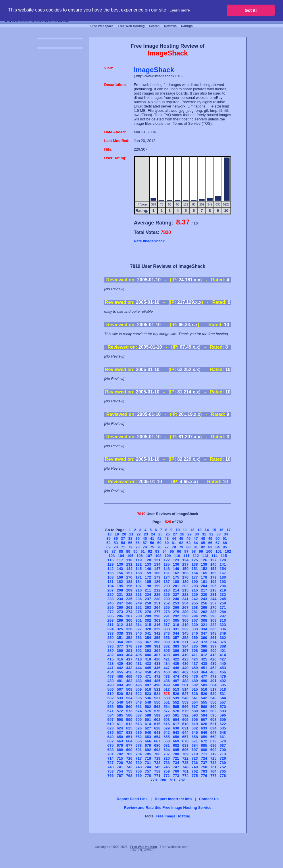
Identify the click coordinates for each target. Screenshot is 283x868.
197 (139, 586)
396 (176, 651)
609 (223, 720)
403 (120, 655)
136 (176, 564)
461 (176, 672)
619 (195, 724)
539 (176, 698)
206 (223, 586)
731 (148, 763)
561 (139, 707)
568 (204, 707)
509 (139, 689)
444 (139, 668)
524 (157, 694)
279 (176, 612)
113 (205, 556)
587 (139, 715)
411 (195, 655)
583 (223, 711)
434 (167, 664)
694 (167, 750)
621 (213, 724)
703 (129, 754)
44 (174, 538)
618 (185, 724)
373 (204, 642)
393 (148, 651)
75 (152, 547)
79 (181, 547)
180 (223, 577)
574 (139, 711)
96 (179, 551)
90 (135, 551)
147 (157, 569)
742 (129, 767)
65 (203, 543)
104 (121, 556)
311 (111, 625)
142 (111, 569)
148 (167, 569)
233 (111, 599)
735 (185, 763)
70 (116, 547)
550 (157, 702)
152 (204, 569)
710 (195, 754)
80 (188, 547)
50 (217, 538)
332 (185, 629)
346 (195, 633)
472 (157, 676)
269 (204, 607)
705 (148, 754)
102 (228, 551)
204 (204, 586)
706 (157, 754)
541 (195, 698)
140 (213, 564)
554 (195, 702)
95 (172, 551)
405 (139, 655)
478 (213, 676)
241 (185, 599)
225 (157, 595)
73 (138, 547)
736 (195, 763)
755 (129, 771)
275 (139, 612)
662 (111, 741)
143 (120, 569)
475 (185, 676)
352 (129, 638)
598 (120, 720)
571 (111, 711)
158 (139, 573)
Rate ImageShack (149, 241)
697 (195, 750)
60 (167, 543)
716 (129, 758)
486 (167, 681)
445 (148, 668)
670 (185, 741)
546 (120, 702)
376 (111, 646)
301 (139, 620)
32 (211, 534)
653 (148, 737)
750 (204, 767)
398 (195, 651)
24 (153, 534)
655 (167, 737)
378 (129, 646)
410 (185, 655)
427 (223, 659)
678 (139, 745)
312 (120, 625)
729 (129, 763)
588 (148, 715)
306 (185, 620)
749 (195, 767)
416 (120, 659)
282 (204, 612)
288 (139, 616)
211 (148, 590)
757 (148, 771)
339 (129, 633)
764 (213, 771)
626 (139, 728)
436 (185, 664)
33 (219, 534)
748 (185, 767)
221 (120, 595)
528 (195, 694)
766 (111, 776)
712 (213, 754)
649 (111, 737)
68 (225, 543)
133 (148, 564)
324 (111, 629)
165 (204, 573)
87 (113, 551)
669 (176, 741)
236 (139, 599)
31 (204, 534)
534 (129, 698)
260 (120, 607)
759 (167, 771)
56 (138, 543)
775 (195, 776)
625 (129, 728)
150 (185, 569)
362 (223, 638)
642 (167, 732)
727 (111, 763)
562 (148, 707)
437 (195, 664)
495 (129, 685)
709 (185, 754)
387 (213, 646)
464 (204, 672)
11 (185, 530)
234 (120, 599)
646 (204, 732)
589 (157, 715)
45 (181, 538)
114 (215, 556)
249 (139, 603)
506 (111, 689)
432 (148, 664)
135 (167, 564)
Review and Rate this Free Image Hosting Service (168, 807)
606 (195, 720)
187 (167, 582)
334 (204, 629)
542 (204, 698)
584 (111, 715)
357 (176, 638)
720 (167, 758)
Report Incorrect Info (173, 799)
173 (157, 577)
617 (176, 724)
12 (192, 530)
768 (129, 776)
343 (167, 633)
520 (120, 694)
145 (139, 569)
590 (167, 715)
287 (129, 616)
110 (177, 556)
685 (204, 745)
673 (213, 741)
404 (129, 655)
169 (120, 577)
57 (145, 543)
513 (176, 689)
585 (120, 715)
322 (213, 625)
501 (185, 685)
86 (106, 551)
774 (185, 776)
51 (225, 538)
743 (139, 767)
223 (139, 595)
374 (213, 642)
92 (150, 551)
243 (204, 599)
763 (204, 771)
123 (176, 560)
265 (167, 607)
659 (204, 737)
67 (217, 543)
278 (167, 612)
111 (186, 556)
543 (213, 698)
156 (120, 573)
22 (138, 534)
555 (204, 702)
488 (185, 681)
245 (223, 599)
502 (195, 685)
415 (111, 659)
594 (204, 715)
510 (148, 689)
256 (204, 603)
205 (213, 586)
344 (176, 633)
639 (139, 732)
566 (185, 707)
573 (129, 711)
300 (129, 620)
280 (185, 612)
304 (167, 620)
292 (176, 616)
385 (195, 646)
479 (223, 676)
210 (139, 590)
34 (226, 534)
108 (158, 556)
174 (167, 577)
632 (195, 728)
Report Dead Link (132, 799)
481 (120, 681)
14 (207, 530)
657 (185, 737)
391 (129, 651)
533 (120, 698)
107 (149, 556)
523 (148, 694)
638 (129, 732)
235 (129, 599)
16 (221, 530)
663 (120, 741)
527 (185, 694)
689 (120, 750)
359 (195, 638)
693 (157, 750)
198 (148, 586)
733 (167, 763)
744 (148, 767)
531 (223, 694)
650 (120, 737)
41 (152, 538)
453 (223, 668)
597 (111, 720)
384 (185, 646)
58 (152, 543)
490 (204, 681)
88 (121, 551)
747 (176, 767)
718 (148, 758)
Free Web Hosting (131, 26)
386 (204, 646)
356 (167, 638)
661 (223, 737)
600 (139, 720)
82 (203, 547)
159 (148, 573)
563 (157, 707)
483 (139, 681)
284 (223, 612)
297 (223, 616)
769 (139, 776)
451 (204, 668)
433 (157, 664)
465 (213, 672)
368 (157, 642)
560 (129, 707)
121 (157, 560)
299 (120, 620)
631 (185, 728)
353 (139, 638)
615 (157, 724)
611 (120, 724)
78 (174, 547)
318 (176, 625)
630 (176, 728)
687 (223, 745)
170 (129, 577)
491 (213, 681)
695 (176, 750)
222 (129, 595)
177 (195, 577)
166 (213, 573)
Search (154, 26)
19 (117, 534)
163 (185, 573)
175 (176, 577)
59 (159, 543)
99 (201, 551)
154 (223, 569)
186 (157, 582)
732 (157, 763)
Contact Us (209, 799)
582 (213, 711)
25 (160, 534)
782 (182, 780)
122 (167, 560)
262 (139, 607)
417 (129, 659)
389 (111, 651)
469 (129, 676)
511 (157, 689)
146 (148, 569)
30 (197, 534)
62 (181, 543)
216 (195, 590)
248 (129, 603)
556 (213, 702)
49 (210, 538)
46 (188, 538)
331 (176, 629)
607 (204, 720)
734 (176, 763)
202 (185, 586)
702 (120, 754)
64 (196, 543)
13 (199, 530)
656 (176, 737)
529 (204, 694)
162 (176, 573)
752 (223, 767)
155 (111, 573)
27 (175, 534)
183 (129, 582)
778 (223, 776)
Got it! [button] (251, 10)
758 (157, 771)
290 (157, 616)
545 (111, 702)
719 (157, 758)
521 (129, 694)
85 (225, 547)
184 (139, 582)
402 (111, 655)
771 (157, 776)
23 (146, 534)
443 (129, 668)
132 (139, 564)
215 (185, 590)
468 (120, 676)
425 (204, 659)
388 (223, 646)
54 (123, 543)
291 (167, 616)
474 (176, 676)
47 (196, 538)
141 (223, 564)
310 (223, 620)
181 (111, 582)
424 (195, 659)
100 (209, 551)
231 (213, 595)
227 (176, 595)
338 (120, 633)
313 (129, 625)
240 (176, 599)
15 (214, 530)
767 (120, 776)
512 (167, 689)
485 (157, 681)
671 (195, 741)
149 (176, 569)
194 (111, 586)
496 (139, 685)
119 (139, 560)
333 (195, 629)
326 (129, 629)
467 (111, 676)
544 (223, 698)
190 (195, 582)
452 (213, 668)
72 (130, 547)
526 (176, 694)
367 (148, 642)
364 (120, 642)
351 (120, 638)
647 (213, 732)
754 (120, 771)
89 (128, 551)
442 (120, 668)
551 (167, 702)
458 (148, 672)
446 (157, 668)
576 (157, 711)
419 (148, 659)
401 (223, 651)
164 (195, 573)
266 (176, 607)
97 (186, 551)
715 (120, 758)
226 (167, 595)
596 (223, 715)
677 (129, 745)
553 (185, 702)
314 (139, 625)
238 (157, 599)
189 (185, 582)
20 (124, 534)
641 (157, 732)
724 (204, 758)
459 (157, 672)
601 (148, 720)
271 (223, 607)
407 (157, 655)
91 (143, 551)
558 (111, 707)
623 (111, 728)
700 (223, 750)
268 (195, 607)
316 (157, 625)
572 (120, 711)
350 (111, 638)
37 (123, 538)
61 (174, 543)
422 (176, 659)
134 (157, 564)
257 (213, 603)
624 (120, 728)
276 (148, 612)
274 (129, 612)
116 (111, 560)
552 (176, 702)
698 (204, 750)
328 (148, 629)
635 (223, 728)
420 (157, 659)
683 (185, 745)
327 (139, 629)
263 (148, 607)
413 (213, 655)
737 (204, 763)
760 (176, 771)
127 (213, 560)
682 (176, 745)
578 (176, 711)
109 (168, 556)
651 (129, 737)
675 (111, 745)
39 (138, 538)
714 (111, 758)
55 (130, 543)
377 (120, 646)
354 (148, 638)
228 (185, 595)
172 (148, 577)
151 (195, 569)
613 (139, 724)
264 (157, 607)
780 (163, 780)
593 (195, 715)
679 (148, 745)
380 (148, 646)
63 (188, 543)
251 (157, 603)
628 (157, 728)
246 (111, 603)
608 (213, 720)
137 (185, 564)
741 (120, 767)
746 (167, 767)
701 (111, 754)
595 (213, 715)
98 (194, 551)
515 (195, 689)
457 (139, 672)
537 (157, 698)
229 (195, 595)
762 (195, 771)
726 (223, 758)
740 (111, 767)
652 (139, 737)
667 (157, 741)
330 (167, 629)
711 (204, 754)
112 (196, 556)
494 (120, 685)
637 (120, 732)
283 (213, 612)
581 (204, 711)
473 (167, 676)
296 (213, 616)
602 (157, 720)
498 (157, 685)
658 (195, 737)
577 (167, 711)
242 (195, 599)
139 (204, 564)
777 (213, 776)
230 (204, 595)
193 (223, 582)
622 (223, 724)
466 (223, 672)
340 (139, 633)
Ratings (187, 26)
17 (228, 530)
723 (195, 758)
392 (139, 651)
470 (139, 676)
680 (157, 745)
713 (223, 754)
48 (203, 538)
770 (148, 776)
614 (148, 724)
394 (157, 651)
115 (224, 556)
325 (120, 629)
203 (195, 586)
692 (148, 750)
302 (148, 620)
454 (111, 672)
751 (213, 767)
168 (111, 577)
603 (167, 720)
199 (157, 586)
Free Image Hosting (173, 816)
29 (189, 534)
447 (167, 668)
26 (168, 534)
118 (129, 560)
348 (213, 633)
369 (167, 642)
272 (111, 612)
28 (182, 534)
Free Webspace (102, 26)
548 (139, 702)
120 (148, 560)
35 (108, 538)
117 (120, 560)
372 (195, 642)
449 (185, 668)
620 (204, 724)
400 (213, 651)
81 (196, 547)
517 (213, 689)
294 (195, 616)
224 (148, 595)
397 (185, 651)
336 (223, 629)
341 (148, 633)
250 (148, 603)
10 (178, 530)
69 (108, 547)
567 (195, 707)
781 (172, 780)
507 (120, 689)
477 (204, 676)
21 (131, 534)
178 (204, 577)
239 (167, 599)
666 (148, 741)
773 (176, 776)
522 (139, 694)
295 (204, 616)
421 (167, 659)
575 (148, 711)
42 (159, 538)
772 (167, 776)
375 (223, 642)
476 (195, 676)
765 (223, 771)
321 (204, 625)
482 (129, 681)
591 (176, 715)
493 (111, 685)
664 (129, 741)
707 (167, 754)
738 (213, 763)
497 (148, 685)
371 (185, 642)
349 (223, 633)
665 (139, 741)
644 (185, 732)
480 (111, 681)
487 (176, 681)
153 (213, 569)
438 (204, 664)
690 (129, 750)
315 (148, 625)
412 (204, 655)
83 (210, 547)
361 (213, 638)
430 (129, 664)
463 (195, 672)
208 (120, 590)
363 (111, 642)
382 (167, 646)
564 (167, 707)
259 (111, 607)
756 (139, 771)
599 (129, 720)
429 (120, 664)
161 (167, 573)
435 (176, 664)
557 (223, 702)
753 (111, 771)
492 (223, 681)
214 (176, 590)
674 (223, 741)
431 (139, 664)
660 (213, 737)
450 (195, 668)
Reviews (170, 26)
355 (157, 638)
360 (204, 638)
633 (204, 728)
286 (120, 616)
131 (129, 564)
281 (195, 612)
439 (213, 664)
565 (176, 707)
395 (167, 651)
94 (165, 551)
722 (185, 758)
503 (204, 685)
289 (148, 616)
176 (185, 577)
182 (120, 582)
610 (111, 724)
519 (111, 694)
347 (204, 633)
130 (120, 564)
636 (111, 732)
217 (204, 590)
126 (204, 560)
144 (129, 569)
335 (213, 629)
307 (195, 620)
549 (148, 702)
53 (116, 543)
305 (176, 620)
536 (148, 698)
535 (139, 698)
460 (167, 672)
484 (148, 681)
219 (223, 590)
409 (176, 655)
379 (139, 646)
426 (213, 659)
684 (195, 745)
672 (204, 741)
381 (157, 646)
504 (213, 685)
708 (176, 754)
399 (204, 651)
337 (111, 633)
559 (120, 707)
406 (148, 655)
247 (120, 603)
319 (185, 625)
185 (148, 582)
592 (185, 715)
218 (213, 590)
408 (167, 655)
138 (195, 564)
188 (176, 582)
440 (223, 664)
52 (108, 543)
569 (213, 707)
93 (157, 551)
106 (140, 556)
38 (130, 538)
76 (159, 547)
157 (129, 573)
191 (204, 582)
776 (204, 776)
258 (223, 603)
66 (210, 543)
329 (157, 629)
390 (120, 651)
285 (111, 616)
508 (129, 689)
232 (223, 595)
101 (219, 551)
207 (111, 590)
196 (129, 586)
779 (154, 780)
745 (157, 767)
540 (185, 698)
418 (139, 659)
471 (148, 676)
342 (157, 633)
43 (167, 538)
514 (185, 689)
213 (167, 590)
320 (195, 625)
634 (213, 728)
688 (111, 750)
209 (129, 590)
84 (217, 547)
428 (111, 664)
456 (129, 672)
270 (213, 607)
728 (120, 763)
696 (185, 750)
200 (167, 586)
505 (223, 685)
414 (223, 655)
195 (120, 586)
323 (223, 625)
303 (157, 620)
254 (185, 603)
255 (195, 603)
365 (129, 642)
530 (213, 694)
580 (195, 711)
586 (129, 715)
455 (120, 672)
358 (185, 638)
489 (195, 681)
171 (139, 577)
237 (148, 599)
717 (139, 758)
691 (139, 750)
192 (213, 582)
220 (111, 595)
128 (223, 560)
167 (223, 573)
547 (129, 702)
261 (129, 607)
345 (185, 633)
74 (145, 547)
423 (185, 659)
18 (109, 534)
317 (167, 625)
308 (204, 620)
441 (111, 668)
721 (176, 758)
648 (223, 732)
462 (185, 672)
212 (157, 590)
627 (148, 728)
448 (176, 668)
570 (223, 707)
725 (213, 758)
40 (145, 538)
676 (120, 745)
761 (185, 771)
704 (139, 754)
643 (176, 732)
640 (148, 732)
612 (129, 724)
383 (176, 646)
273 (120, 612)
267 (185, 607)
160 (157, 573)
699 (213, 750)
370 (176, 642)
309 (213, 620)
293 (185, 616)
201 (176, 586)
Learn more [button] (180, 10)
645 (195, 732)
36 (116, 538)
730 (139, 763)
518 (223, 689)
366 (139, 642)
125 (195, 560)
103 (111, 556)
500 (176, 685)
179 (213, 577)
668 (167, 741)
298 (111, 620)
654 (157, 737)
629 (167, 728)
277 (157, 612)
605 (185, 720)
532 (111, 698)
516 (204, 689)
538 (167, 698)
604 (176, 720)
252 (167, 603)
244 (213, 599)
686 (213, 745)
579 (185, 711)
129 (111, 564)
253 (176, 603)
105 (130, 556)
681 (167, 745)
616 (167, 724)
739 (223, 763)
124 (185, 560)
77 (167, 547)
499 (167, 685)
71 (123, 547)
